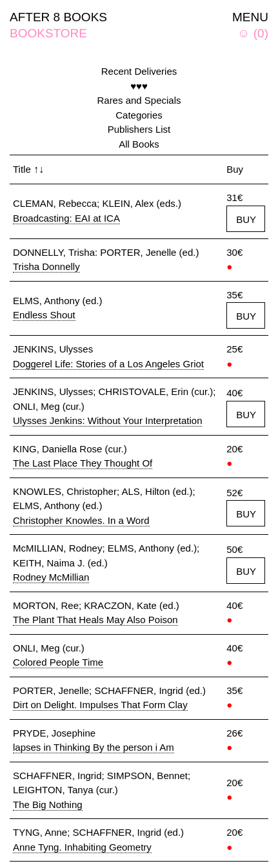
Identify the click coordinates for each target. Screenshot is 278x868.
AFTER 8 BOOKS (58, 17)
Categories (139, 115)
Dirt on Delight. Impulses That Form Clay (100, 705)
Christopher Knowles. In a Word (81, 520)
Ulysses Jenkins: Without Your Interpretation (107, 420)
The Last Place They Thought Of (83, 463)
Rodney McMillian (51, 577)
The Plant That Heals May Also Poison (95, 620)
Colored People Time (58, 662)
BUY (246, 219)
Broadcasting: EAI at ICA (66, 218)
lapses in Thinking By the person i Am (94, 747)
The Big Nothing (48, 805)
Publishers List (139, 129)
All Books (139, 144)
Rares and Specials (139, 100)
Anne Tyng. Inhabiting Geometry (82, 847)
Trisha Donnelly (46, 266)
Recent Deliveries (139, 71)
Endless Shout (44, 315)
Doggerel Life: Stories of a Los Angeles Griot (108, 364)
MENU (250, 17)
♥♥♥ (139, 86)
